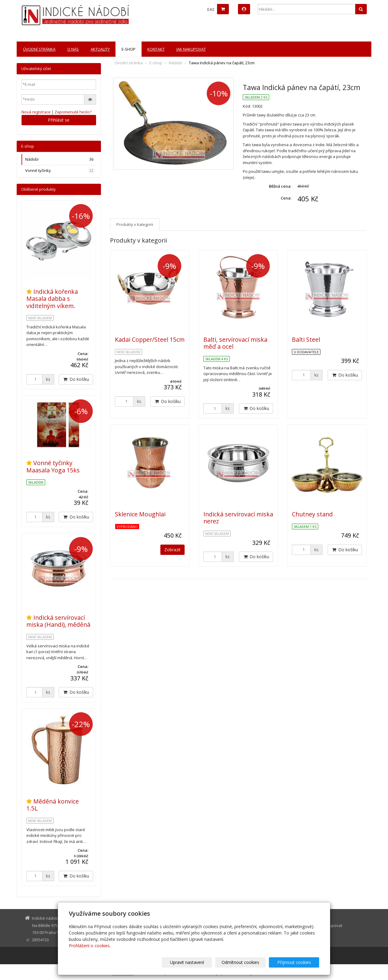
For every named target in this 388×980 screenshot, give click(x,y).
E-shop (129, 49)
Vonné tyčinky (60, 171)
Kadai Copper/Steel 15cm (150, 339)
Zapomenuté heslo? (73, 112)
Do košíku (167, 401)
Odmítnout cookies (246, 962)
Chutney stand (312, 514)
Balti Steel (306, 339)
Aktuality (100, 49)
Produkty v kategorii (135, 224)
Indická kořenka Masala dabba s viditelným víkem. (52, 299)
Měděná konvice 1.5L (53, 805)
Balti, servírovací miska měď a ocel (235, 343)
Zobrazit (172, 550)
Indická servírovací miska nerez (238, 518)
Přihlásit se (59, 120)
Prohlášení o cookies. (90, 946)
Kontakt (156, 49)
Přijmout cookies (296, 962)
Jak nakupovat (191, 49)
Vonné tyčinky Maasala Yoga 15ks (53, 466)
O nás (73, 49)
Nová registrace (36, 112)
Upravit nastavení (197, 962)
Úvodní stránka (39, 49)
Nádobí (176, 63)
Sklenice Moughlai (140, 514)
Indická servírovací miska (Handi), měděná (58, 621)
